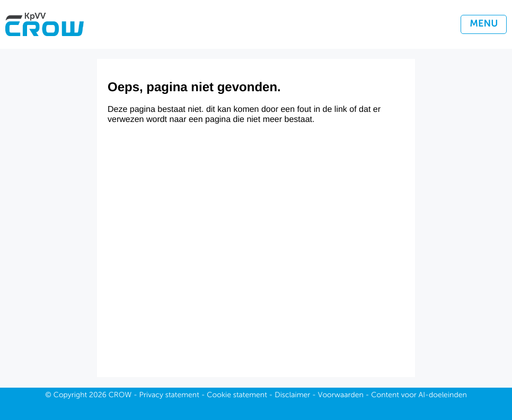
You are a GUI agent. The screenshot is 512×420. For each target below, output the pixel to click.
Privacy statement (169, 396)
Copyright (70, 396)
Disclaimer (292, 396)
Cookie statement (237, 396)
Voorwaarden (341, 396)
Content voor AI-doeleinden (419, 396)
